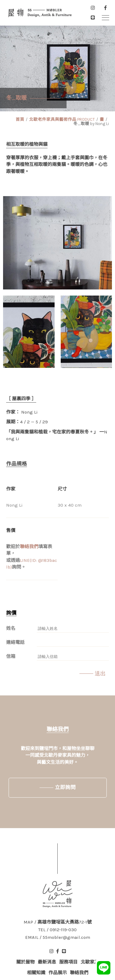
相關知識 (36, 973)
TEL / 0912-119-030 (57, 930)
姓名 (11, 628)
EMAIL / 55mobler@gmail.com (58, 937)
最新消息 (47, 962)
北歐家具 (90, 962)
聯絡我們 (29, 547)
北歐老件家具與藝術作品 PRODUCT (62, 119)
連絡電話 (15, 642)
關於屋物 (25, 962)
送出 (100, 673)
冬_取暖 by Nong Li (91, 124)
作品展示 (58, 973)
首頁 (20, 119)
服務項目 (68, 962)
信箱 (11, 656)
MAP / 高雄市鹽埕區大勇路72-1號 (58, 922)
